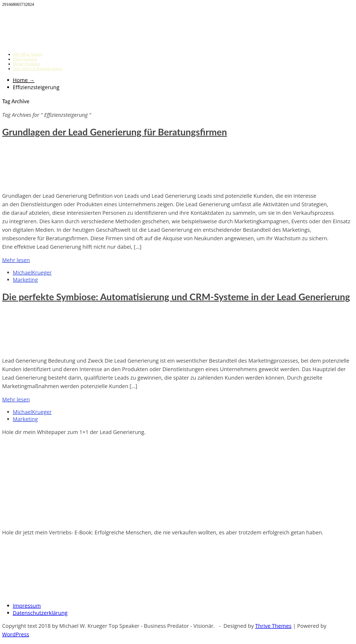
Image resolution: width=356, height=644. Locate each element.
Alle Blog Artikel (27, 54)
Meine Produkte (26, 64)
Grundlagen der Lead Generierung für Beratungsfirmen (115, 132)
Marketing (25, 280)
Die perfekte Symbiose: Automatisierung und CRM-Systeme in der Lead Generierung (176, 297)
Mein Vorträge (25, 59)
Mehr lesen (16, 260)
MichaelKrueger (32, 272)
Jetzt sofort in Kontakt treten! (38, 69)
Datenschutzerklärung (40, 613)
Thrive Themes (273, 626)
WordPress (16, 634)
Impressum (27, 606)
